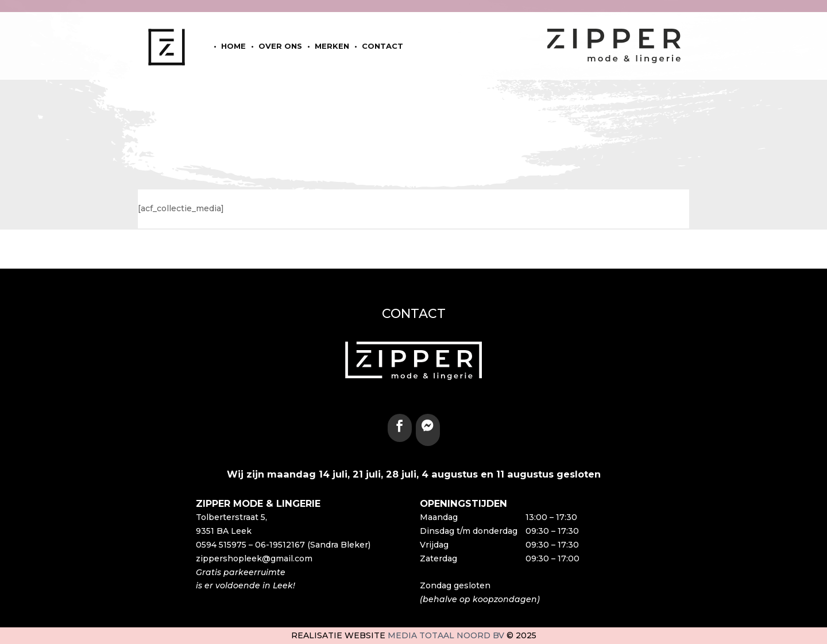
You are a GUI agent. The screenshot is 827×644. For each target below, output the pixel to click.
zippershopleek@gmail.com (254, 558)
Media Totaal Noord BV (446, 635)
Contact (382, 46)
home (233, 46)
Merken (332, 46)
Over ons (280, 46)
